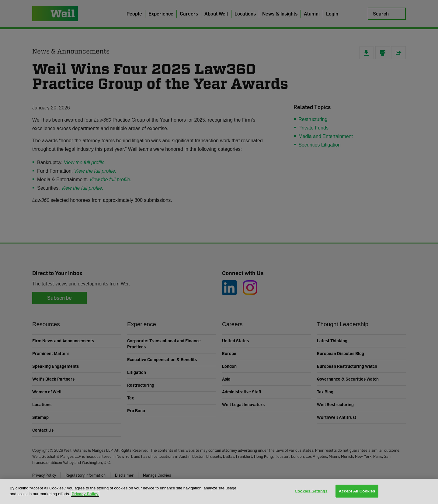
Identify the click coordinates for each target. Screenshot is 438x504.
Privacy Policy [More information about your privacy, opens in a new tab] (85, 494)
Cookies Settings (311, 491)
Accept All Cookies (357, 491)
